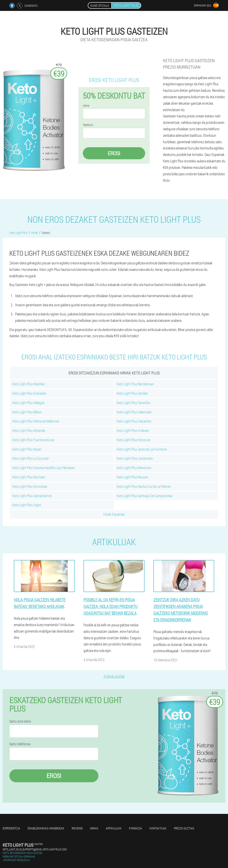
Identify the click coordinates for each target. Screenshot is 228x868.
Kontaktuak (158, 828)
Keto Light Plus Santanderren (32, 496)
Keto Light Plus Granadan (29, 393)
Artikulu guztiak (114, 676)
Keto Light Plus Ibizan (27, 449)
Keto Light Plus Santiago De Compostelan (145, 496)
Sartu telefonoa (20, 744)
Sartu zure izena (20, 721)
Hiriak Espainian (114, 514)
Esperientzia (11, 828)
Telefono (88, 125)
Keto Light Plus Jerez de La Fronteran (142, 449)
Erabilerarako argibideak (46, 828)
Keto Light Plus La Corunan (31, 458)
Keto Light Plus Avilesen (133, 430)
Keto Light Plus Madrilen (29, 384)
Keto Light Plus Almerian (29, 430)
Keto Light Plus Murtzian (29, 477)
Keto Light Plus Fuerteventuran (33, 440)
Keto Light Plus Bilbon (27, 412)
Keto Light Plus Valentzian (134, 412)
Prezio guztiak (184, 828)
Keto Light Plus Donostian (30, 486)
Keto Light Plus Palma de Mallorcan (36, 421)
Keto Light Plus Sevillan (132, 393)
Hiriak (94, 828)
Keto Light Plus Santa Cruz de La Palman (144, 486)
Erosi (114, 153)
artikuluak (114, 828)
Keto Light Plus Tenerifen (134, 403)
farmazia (135, 828)
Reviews (77, 828)
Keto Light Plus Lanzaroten (135, 458)
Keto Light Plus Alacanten (134, 421)
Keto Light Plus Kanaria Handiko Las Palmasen (44, 468)
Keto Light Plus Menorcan (134, 468)
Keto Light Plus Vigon (27, 505)
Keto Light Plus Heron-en (134, 440)
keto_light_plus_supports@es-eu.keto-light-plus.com (35, 849)
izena (86, 106)
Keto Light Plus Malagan (28, 403)
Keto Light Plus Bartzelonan (135, 384)
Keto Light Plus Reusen (132, 477)
